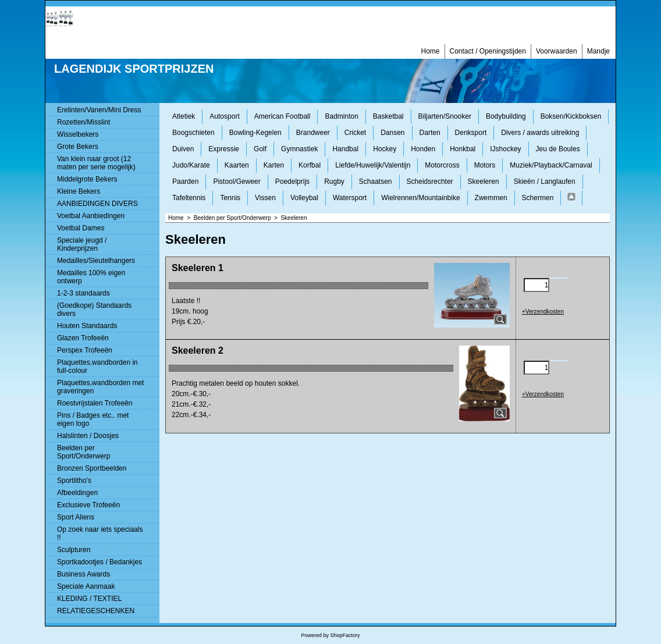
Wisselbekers (78, 134)
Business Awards (83, 574)
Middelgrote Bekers (87, 179)
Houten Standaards (87, 326)
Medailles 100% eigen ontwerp (91, 277)
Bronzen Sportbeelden (92, 468)
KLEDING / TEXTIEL (89, 599)
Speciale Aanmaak (86, 586)
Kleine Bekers (79, 191)
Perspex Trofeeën (85, 350)
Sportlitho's (74, 481)
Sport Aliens (76, 517)
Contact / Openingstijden (488, 51)
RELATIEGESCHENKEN (96, 611)
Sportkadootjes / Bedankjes (99, 562)
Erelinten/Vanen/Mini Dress (99, 110)
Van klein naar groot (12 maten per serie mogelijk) (96, 163)
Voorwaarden (557, 51)
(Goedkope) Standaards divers (94, 309)
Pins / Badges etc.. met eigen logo (93, 419)
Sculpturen (74, 550)
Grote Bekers (78, 147)
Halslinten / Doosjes (88, 436)
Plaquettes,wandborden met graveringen (100, 387)
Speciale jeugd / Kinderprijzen (82, 244)
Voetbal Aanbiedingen (91, 216)
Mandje (598, 51)
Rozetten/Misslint (83, 122)
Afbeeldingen (77, 493)
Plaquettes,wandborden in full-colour (97, 367)
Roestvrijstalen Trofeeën (95, 403)
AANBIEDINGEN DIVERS (97, 204)
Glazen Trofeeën (83, 338)
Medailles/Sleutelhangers (96, 261)
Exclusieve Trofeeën (88, 505)
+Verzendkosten (543, 312)
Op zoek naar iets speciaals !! (100, 533)
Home (430, 51)
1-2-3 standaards (83, 293)
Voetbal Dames (81, 228)
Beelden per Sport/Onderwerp (83, 452)
